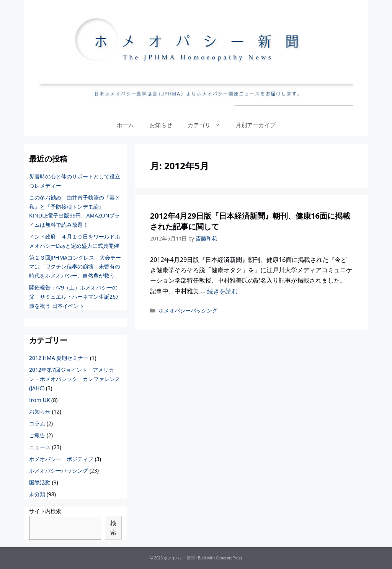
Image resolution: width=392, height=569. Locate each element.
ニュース (40, 447)
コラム (37, 423)
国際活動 (40, 482)
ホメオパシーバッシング (188, 310)
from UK (39, 400)
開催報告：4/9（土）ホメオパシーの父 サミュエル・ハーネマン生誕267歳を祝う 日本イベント (74, 297)
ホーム (125, 125)
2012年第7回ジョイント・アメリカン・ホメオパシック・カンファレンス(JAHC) (75, 379)
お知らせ (161, 125)
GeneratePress (229, 558)
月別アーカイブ (256, 125)
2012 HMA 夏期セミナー (59, 358)
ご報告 (37, 435)
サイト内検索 (45, 511)
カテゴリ (208, 125)
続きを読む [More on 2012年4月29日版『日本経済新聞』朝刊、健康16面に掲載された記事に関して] (222, 291)
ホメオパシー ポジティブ (61, 459)
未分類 (37, 494)
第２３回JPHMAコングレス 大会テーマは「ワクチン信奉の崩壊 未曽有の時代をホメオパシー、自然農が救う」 (75, 267)
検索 (113, 528)
